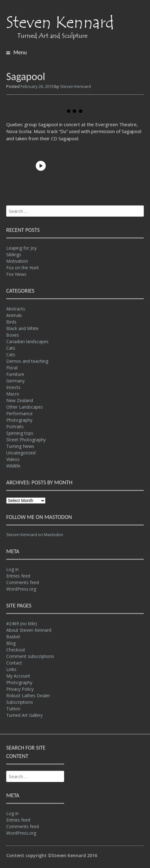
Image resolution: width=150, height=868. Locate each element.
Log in (12, 569)
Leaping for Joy (21, 248)
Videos (13, 459)
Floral (12, 368)
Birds (11, 322)
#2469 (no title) (22, 623)
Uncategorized (21, 453)
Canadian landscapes (27, 341)
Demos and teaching (27, 361)
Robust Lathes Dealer (28, 695)
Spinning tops (20, 433)
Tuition (13, 709)
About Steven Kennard (29, 630)
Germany (15, 381)
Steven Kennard (75, 86)
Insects (13, 387)
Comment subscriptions (30, 656)
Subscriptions (20, 702)
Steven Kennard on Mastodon (35, 535)
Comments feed (23, 582)
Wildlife (13, 466)
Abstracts (16, 309)
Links (11, 669)
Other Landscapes (25, 407)
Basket (13, 637)
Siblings (14, 254)
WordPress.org (21, 589)
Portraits (15, 427)
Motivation (17, 261)
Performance (19, 413)
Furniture (15, 374)
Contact (14, 663)
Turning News (20, 446)
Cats (11, 348)
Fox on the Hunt (23, 268)
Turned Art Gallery (24, 715)
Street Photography (26, 440)
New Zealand (20, 400)
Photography (19, 420)
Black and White (22, 328)
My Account (18, 676)
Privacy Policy (20, 689)
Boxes (13, 335)
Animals (14, 315)
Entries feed (18, 576)
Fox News (16, 274)
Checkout (16, 650)
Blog (11, 643)
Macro (13, 394)
